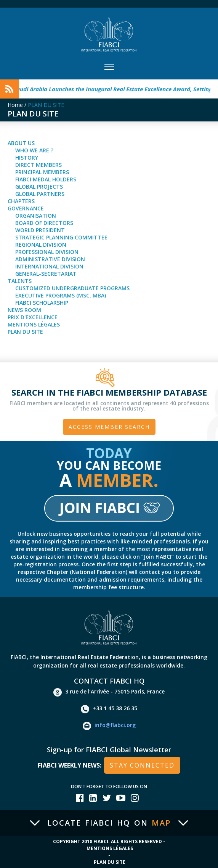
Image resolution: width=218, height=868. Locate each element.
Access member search (109, 427)
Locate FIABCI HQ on (109, 823)
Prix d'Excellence (33, 317)
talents (20, 281)
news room (24, 310)
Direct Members (38, 165)
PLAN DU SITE (46, 105)
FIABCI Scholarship (42, 303)
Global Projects (39, 187)
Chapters (21, 201)
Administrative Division (50, 259)
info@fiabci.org (109, 726)
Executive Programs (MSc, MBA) (61, 295)
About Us (21, 143)
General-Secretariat (46, 274)
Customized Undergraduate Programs (72, 288)
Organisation (36, 216)
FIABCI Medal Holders (46, 179)
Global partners (40, 194)
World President (40, 230)
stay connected (142, 765)
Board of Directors (44, 223)
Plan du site (25, 332)
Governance (26, 208)
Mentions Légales (34, 324)
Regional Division (41, 245)
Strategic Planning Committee (61, 237)
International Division (49, 266)
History (27, 158)
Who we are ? (34, 150)
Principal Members (42, 172)
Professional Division (47, 252)
